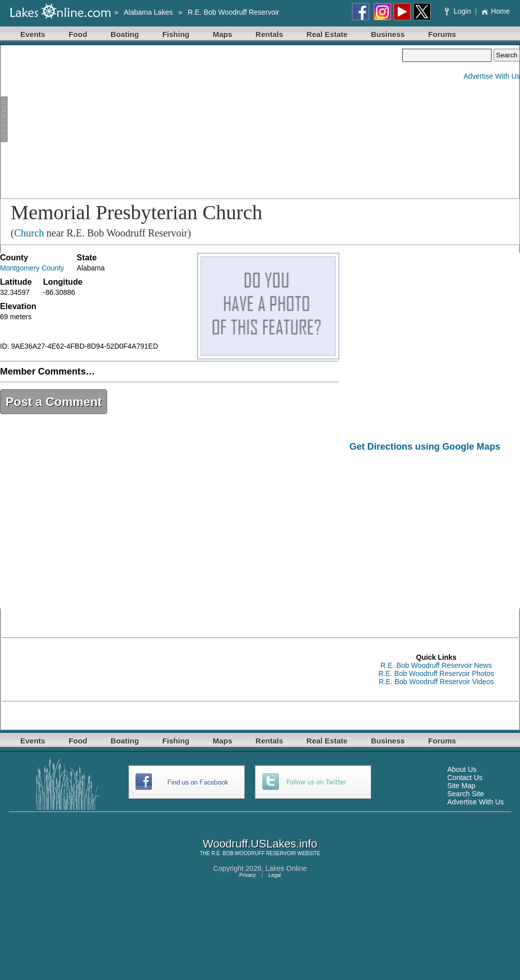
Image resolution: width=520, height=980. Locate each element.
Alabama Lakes (149, 12)
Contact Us (465, 778)
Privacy (248, 875)
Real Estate (327, 34)
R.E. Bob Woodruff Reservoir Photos (436, 673)
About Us (462, 769)
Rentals (269, 34)
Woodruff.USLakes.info (260, 844)
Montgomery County (32, 268)
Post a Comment (54, 402)
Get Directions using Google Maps (425, 447)
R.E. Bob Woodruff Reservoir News (436, 665)
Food (78, 34)
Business (388, 34)
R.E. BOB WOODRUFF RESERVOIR (254, 853)
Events (33, 34)
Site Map (461, 786)
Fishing (176, 34)
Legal (275, 875)
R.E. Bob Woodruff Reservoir (234, 12)
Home (495, 11)
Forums (442, 34)
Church (29, 233)
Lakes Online (286, 868)
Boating (125, 34)
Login (459, 11)
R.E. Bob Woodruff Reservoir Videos (436, 682)
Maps (222, 34)
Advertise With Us (492, 76)
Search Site (466, 794)
